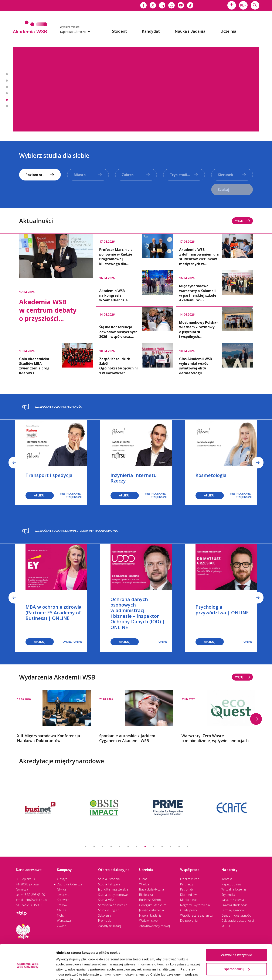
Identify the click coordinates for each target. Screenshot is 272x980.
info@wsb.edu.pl (36, 900)
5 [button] (120, 847)
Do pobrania (189, 921)
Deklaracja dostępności (238, 921)
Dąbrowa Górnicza (70, 884)
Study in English (109, 910)
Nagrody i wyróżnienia (195, 905)
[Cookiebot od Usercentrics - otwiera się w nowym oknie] (28, 972)
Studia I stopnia (109, 879)
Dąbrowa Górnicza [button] (75, 32)
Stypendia (228, 895)
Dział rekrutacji (190, 879)
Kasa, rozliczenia (233, 900)
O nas (143, 879)
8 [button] (145, 847)
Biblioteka (146, 895)
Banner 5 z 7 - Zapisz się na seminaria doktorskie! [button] (7, 100)
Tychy (61, 915)
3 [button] (103, 847)
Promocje (105, 921)
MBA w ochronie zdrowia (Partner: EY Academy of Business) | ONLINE (54, 612)
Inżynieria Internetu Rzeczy (134, 478)
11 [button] (171, 847)
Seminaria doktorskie (113, 905)
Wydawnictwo (148, 921)
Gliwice (62, 889)
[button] (232, 5)
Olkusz (62, 910)
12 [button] (179, 847)
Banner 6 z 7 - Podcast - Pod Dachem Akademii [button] (7, 106)
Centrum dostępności (236, 915)
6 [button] (128, 847)
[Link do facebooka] (143, 5)
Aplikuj (40, 495)
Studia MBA (106, 900)
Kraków (62, 905)
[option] (136, 89)
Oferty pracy (188, 910)
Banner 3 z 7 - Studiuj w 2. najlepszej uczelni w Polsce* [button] (7, 87)
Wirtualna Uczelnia (234, 889)
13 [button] (188, 847)
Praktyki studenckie (234, 905)
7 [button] (137, 847)
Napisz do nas (231, 884)
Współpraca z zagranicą (196, 915)
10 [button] (162, 847)
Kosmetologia (211, 475)
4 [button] (111, 847)
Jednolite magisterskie (113, 889)
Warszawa (64, 921)
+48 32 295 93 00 (33, 895)
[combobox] (243, 5)
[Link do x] (153, 5)
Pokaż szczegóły (68, 972)
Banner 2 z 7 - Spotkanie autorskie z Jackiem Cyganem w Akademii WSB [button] (7, 81)
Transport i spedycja (49, 475)
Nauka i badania (150, 915)
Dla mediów (188, 895)
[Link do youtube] (181, 5)
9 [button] (154, 847)
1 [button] (86, 847)
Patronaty (187, 889)
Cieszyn (62, 879)
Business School (150, 900)
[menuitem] (119, 31)
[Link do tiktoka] (190, 5)
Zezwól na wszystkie (237, 935)
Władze (144, 884)
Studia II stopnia (109, 884)
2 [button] (94, 847)
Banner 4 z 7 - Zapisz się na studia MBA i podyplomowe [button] (7, 93)
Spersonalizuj (237, 949)
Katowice (63, 900)
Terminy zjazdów (233, 910)
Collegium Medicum (153, 905)
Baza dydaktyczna (152, 889)
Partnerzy (187, 884)
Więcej (243, 221)
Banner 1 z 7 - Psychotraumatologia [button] (7, 74)
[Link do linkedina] (162, 5)
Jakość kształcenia (152, 910)
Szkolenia (105, 915)
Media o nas (189, 900)
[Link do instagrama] (171, 5)
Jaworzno (63, 895)
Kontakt (227, 879)
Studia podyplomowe (113, 895)
